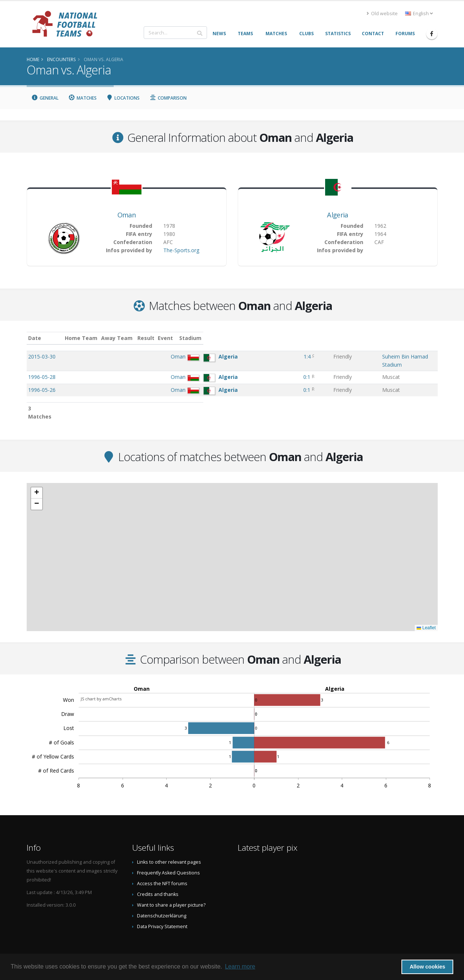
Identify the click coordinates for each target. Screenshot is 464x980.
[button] (37, 477)
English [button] (419, 14)
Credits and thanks (158, 879)
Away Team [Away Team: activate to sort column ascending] (185, 338)
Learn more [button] (240, 966)
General (45, 98)
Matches (82, 98)
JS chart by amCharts (101, 683)
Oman (126, 215)
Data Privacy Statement (162, 911)
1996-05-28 (42, 369)
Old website (382, 14)
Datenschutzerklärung (162, 900)
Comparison (168, 98)
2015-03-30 (42, 356)
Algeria (337, 215)
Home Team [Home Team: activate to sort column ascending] (150, 338)
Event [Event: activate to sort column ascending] (280, 338)
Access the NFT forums (162, 868)
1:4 (252, 356)
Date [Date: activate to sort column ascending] (35, 338)
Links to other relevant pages (169, 846)
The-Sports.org (181, 250)
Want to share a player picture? (171, 889)
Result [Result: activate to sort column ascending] (254, 338)
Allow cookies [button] (427, 967)
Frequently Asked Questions (168, 857)
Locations (123, 98)
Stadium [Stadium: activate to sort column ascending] (322, 338)
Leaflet (426, 612)
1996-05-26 (42, 382)
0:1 (252, 369)
